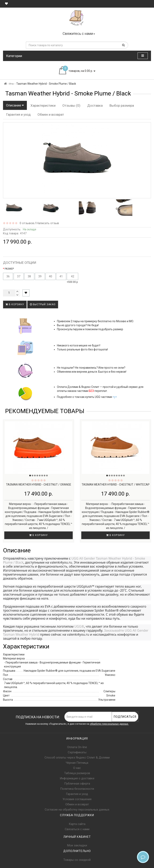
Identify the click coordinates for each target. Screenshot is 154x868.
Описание (15, 105)
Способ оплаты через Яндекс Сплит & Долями (77, 758)
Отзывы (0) (71, 105)
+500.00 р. (72, 278)
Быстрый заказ (43, 304)
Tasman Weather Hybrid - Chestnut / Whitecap (116, 485)
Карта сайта (77, 824)
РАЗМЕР (9, 269)
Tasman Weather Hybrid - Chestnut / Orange (39, 485)
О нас (77, 768)
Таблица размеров (77, 773)
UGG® (79, 626)
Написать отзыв (48, 223)
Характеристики (43, 105)
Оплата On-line (77, 747)
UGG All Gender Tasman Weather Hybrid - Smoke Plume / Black (74, 560)
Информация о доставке (77, 778)
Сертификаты (77, 752)
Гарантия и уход (18, 114)
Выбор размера (122, 105)
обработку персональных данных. (109, 724)
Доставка (95, 105)
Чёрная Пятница (77, 763)
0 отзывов (26, 223)
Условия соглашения (77, 799)
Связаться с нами (77, 829)
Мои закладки (77, 845)
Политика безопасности (77, 789)
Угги (11, 84)
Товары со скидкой (77, 860)
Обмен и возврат (51, 114)
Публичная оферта (77, 784)
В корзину (15, 304)
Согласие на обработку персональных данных (77, 810)
